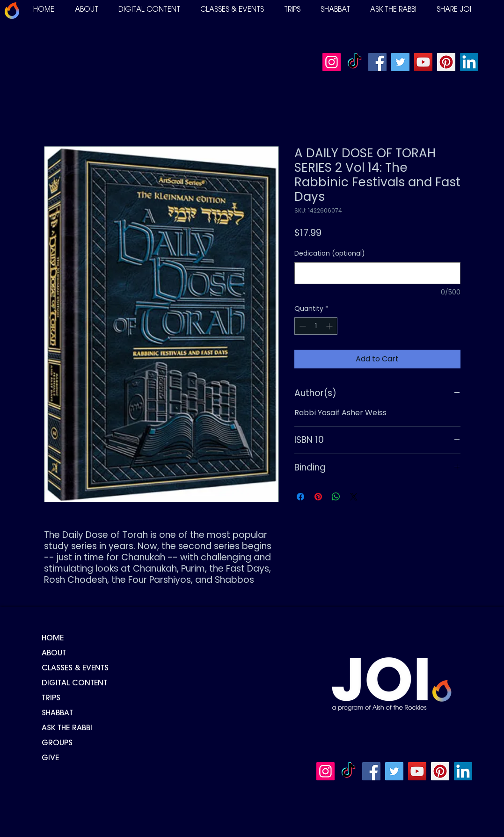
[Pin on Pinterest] (318, 497)
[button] (87, 10)
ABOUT (54, 653)
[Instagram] (332, 62)
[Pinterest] (446, 62)
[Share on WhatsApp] (336, 497)
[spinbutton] (316, 326)
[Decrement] (302, 326)
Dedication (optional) (330, 253)
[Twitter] (400, 62)
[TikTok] (354, 62)
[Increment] (330, 326)
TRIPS (51, 698)
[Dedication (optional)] (377, 273)
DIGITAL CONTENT (74, 683)
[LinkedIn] (469, 62)
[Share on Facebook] (300, 497)
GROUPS (57, 743)
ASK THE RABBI (67, 728)
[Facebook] (377, 62)
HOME (53, 639)
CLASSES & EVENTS (75, 668)
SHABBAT (57, 713)
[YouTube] (423, 62)
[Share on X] (354, 497)
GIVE (50, 758)
